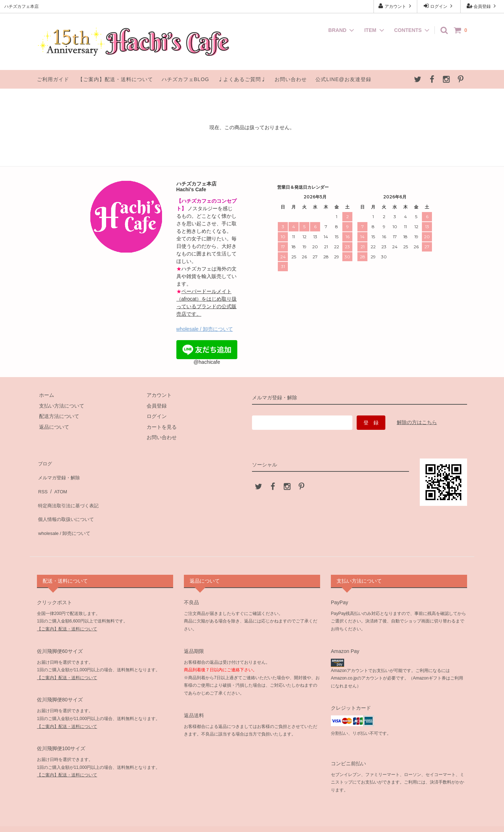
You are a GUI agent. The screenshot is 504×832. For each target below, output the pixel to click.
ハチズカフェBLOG (186, 79)
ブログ (44, 462)
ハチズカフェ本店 (253, 819)
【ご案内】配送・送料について (115, 79)
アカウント (396, 6)
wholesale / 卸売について (205, 329)
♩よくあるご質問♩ (242, 79)
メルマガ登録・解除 (60, 473)
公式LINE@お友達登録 (343, 79)
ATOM (58, 483)
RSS (42, 483)
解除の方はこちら (417, 422)
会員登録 (482, 6)
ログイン (439, 6)
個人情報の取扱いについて (67, 504)
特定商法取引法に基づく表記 (70, 494)
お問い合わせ (291, 79)
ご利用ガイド (53, 79)
